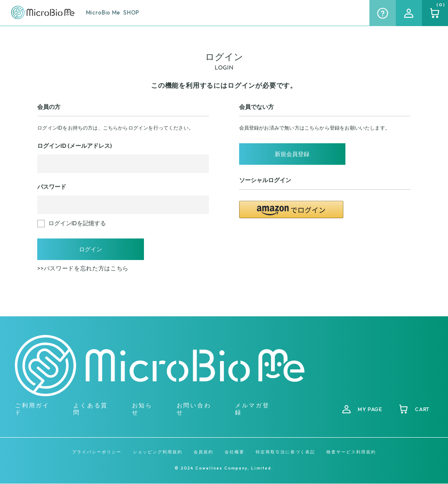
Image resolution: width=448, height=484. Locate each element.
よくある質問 (91, 409)
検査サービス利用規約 (351, 453)
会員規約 (204, 453)
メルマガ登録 (252, 409)
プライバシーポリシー (97, 453)
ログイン (90, 250)
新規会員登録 (291, 154)
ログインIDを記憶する (77, 223)
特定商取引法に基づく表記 (285, 453)
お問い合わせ (194, 409)
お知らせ (142, 409)
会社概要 (235, 453)
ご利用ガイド (32, 409)
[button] (291, 210)
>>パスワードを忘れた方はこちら (83, 269)
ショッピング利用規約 (158, 453)
